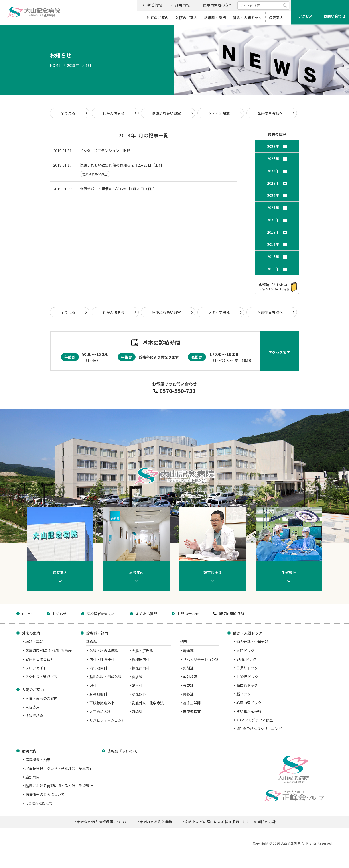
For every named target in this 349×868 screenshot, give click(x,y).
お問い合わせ (335, 16)
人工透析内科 (100, 711)
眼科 (93, 685)
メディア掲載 (219, 113)
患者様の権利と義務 (156, 822)
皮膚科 (137, 677)
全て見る (68, 113)
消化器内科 (98, 668)
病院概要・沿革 (38, 760)
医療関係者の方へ (218, 5)
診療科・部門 (215, 18)
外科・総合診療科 (104, 651)
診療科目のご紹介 (40, 659)
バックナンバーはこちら (275, 287)
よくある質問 (146, 614)
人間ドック (245, 650)
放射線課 (190, 677)
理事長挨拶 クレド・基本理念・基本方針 (59, 768)
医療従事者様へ (270, 113)
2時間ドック (246, 659)
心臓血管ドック (249, 703)
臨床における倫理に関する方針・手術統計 (59, 786)
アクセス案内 (279, 352)
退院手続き (34, 716)
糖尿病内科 (141, 668)
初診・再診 (34, 642)
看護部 (188, 651)
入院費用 (32, 707)
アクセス (305, 16)
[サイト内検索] (263, 5)
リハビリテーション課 (201, 659)
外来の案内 (31, 633)
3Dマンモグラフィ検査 (255, 720)
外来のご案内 (158, 18)
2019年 (73, 65)
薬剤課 (188, 668)
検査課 (188, 685)
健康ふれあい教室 (166, 113)
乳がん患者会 (114, 113)
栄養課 (188, 694)
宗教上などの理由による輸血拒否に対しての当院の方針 (230, 822)
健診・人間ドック (247, 18)
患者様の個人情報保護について (102, 822)
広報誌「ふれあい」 (124, 751)
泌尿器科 (139, 694)
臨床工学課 (192, 703)
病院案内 (276, 18)
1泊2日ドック (247, 676)
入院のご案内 (186, 18)
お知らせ (60, 614)
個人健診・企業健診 (252, 642)
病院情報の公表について (45, 794)
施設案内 (32, 777)
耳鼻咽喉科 (98, 694)
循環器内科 (141, 659)
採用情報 (182, 5)
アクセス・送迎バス (41, 676)
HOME (55, 65)
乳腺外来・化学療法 (148, 703)
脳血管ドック (247, 685)
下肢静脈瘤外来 (102, 703)
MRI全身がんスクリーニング (259, 729)
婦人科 (137, 685)
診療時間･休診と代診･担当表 (49, 650)
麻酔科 (137, 711)
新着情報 (155, 5)
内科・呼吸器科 (102, 659)
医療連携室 (192, 711)
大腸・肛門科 (142, 651)
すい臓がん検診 (249, 711)
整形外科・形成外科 (106, 677)
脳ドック (243, 694)
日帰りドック (247, 668)
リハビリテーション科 (107, 720)
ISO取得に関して (39, 803)
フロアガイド (36, 668)
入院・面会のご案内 (41, 698)
